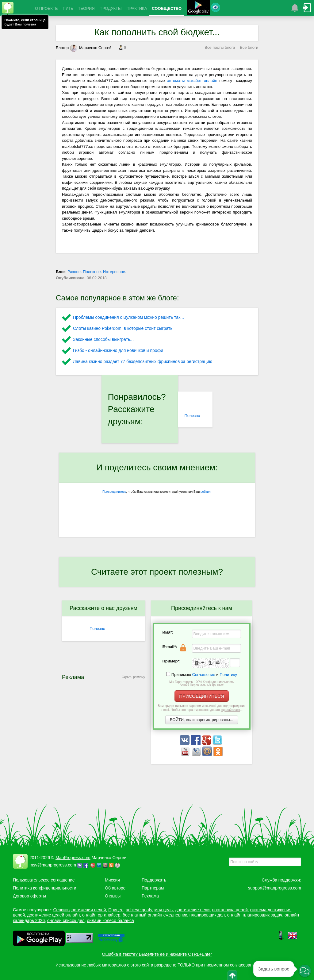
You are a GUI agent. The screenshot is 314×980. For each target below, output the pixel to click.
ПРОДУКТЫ (111, 8)
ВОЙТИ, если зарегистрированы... (202, 720)
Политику (228, 675)
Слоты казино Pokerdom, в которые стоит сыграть (123, 328)
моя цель (164, 910)
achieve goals (139, 910)
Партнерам (153, 888)
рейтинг (206, 492)
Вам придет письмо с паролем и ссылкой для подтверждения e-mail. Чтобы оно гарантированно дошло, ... (202, 708)
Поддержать (154, 880)
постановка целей (230, 910)
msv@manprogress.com (53, 865)
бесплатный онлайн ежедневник (155, 915)
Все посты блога (220, 47)
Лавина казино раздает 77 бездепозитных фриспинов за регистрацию (143, 361)
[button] (305, 971)
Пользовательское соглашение (44, 880)
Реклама (150, 896)
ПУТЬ (68, 8)
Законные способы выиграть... (103, 339)
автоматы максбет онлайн (192, 81)
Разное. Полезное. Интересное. (97, 272)
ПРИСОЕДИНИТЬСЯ (202, 696)
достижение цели (192, 910)
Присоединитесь (114, 492)
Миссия (112, 880)
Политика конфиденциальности (45, 888)
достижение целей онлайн (54, 915)
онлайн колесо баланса (110, 920)
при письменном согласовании (227, 965)
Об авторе (115, 888)
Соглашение (204, 675)
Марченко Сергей (91, 48)
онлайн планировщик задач (255, 915)
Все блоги (249, 47)
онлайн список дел (66, 920)
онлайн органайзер (101, 915)
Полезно (192, 416)
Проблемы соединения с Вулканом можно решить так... (128, 317)
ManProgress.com (73, 858)
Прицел (116, 910)
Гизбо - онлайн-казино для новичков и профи (118, 350)
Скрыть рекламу (133, 677)
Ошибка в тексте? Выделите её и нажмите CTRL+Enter (157, 954)
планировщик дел (207, 915)
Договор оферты (29, 896)
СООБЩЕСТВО (167, 8)
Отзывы (113, 896)
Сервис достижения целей (79, 910)
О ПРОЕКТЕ (46, 8)
